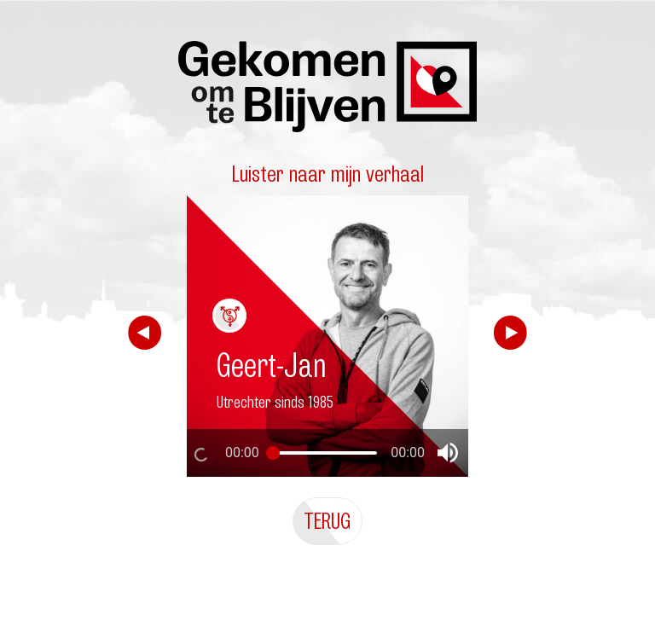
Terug (327, 521)
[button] (448, 453)
